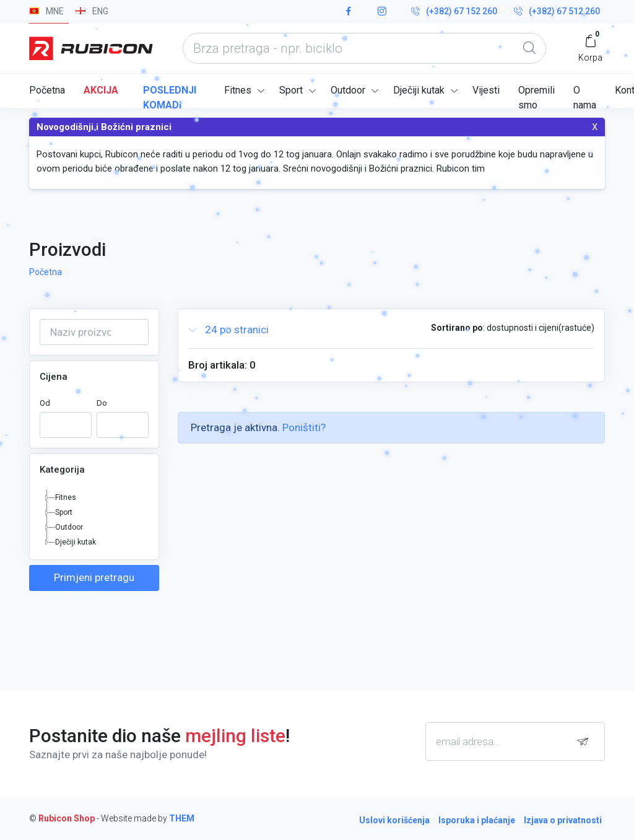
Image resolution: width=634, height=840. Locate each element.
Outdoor (348, 90)
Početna (47, 90)
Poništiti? (304, 427)
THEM (182, 818)
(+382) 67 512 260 (557, 12)
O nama (585, 96)
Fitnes (238, 90)
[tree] (94, 520)
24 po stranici (229, 330)
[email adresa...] (515, 742)
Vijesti (486, 90)
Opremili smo (536, 96)
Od (45, 403)
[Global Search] (529, 48)
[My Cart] (590, 48)
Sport (291, 90)
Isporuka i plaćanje (477, 820)
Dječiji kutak (419, 90)
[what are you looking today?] (364, 48)
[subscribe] (586, 742)
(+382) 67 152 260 (454, 12)
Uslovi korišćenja (394, 820)
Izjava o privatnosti (563, 820)
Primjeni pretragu (94, 577)
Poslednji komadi (170, 96)
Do (102, 403)
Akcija (101, 90)
